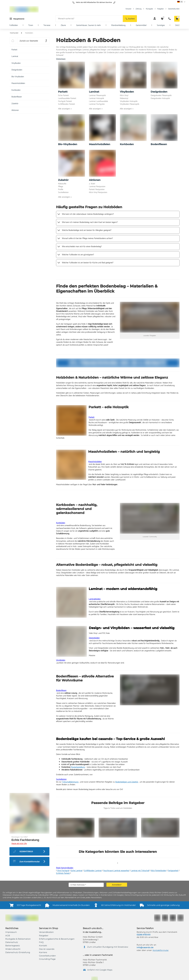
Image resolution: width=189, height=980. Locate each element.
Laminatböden (95, 599)
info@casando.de (145, 947)
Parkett (92, 417)
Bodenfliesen (61, 690)
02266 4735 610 (144, 935)
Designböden (94, 638)
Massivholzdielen (95, 462)
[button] (130, 19)
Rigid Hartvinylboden (65, 868)
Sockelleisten (61, 779)
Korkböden (61, 523)
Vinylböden (61, 660)
